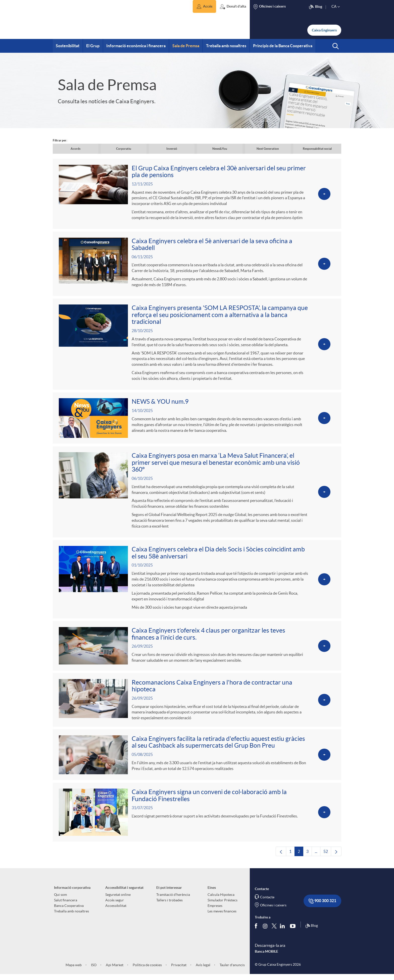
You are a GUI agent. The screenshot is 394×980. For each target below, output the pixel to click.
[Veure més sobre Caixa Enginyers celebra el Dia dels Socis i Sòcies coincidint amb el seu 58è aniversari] (197, 582)
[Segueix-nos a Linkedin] (283, 931)
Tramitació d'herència (173, 900)
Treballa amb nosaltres (71, 917)
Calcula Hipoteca (221, 900)
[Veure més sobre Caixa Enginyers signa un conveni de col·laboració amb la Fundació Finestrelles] (197, 817)
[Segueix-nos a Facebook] (257, 931)
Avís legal (203, 970)
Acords (76, 149)
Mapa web (74, 970)
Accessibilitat (116, 911)
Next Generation (268, 149)
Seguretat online (118, 900)
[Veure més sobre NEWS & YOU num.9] (197, 420)
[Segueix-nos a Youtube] (294, 931)
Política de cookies (147, 970)
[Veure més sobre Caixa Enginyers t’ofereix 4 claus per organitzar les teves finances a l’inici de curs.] (197, 650)
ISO (93, 970)
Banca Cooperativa (69, 911)
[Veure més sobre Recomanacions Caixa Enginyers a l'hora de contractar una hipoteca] (197, 704)
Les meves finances (222, 917)
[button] (204, 6)
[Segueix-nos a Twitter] (274, 931)
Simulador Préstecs (223, 906)
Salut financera (66, 906)
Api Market (114, 970)
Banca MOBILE (266, 957)
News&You (220, 149)
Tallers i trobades (169, 906)
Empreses (215, 911)
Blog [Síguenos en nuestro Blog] (312, 931)
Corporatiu (124, 149)
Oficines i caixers (273, 911)
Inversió (172, 149)
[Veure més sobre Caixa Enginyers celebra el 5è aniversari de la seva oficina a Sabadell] (197, 265)
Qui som (60, 900)
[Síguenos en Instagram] (265, 931)
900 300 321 (322, 907)
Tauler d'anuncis (232, 970)
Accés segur (115, 906)
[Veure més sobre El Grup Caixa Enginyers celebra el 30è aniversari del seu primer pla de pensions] (197, 194)
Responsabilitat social (317, 149)
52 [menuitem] (327, 858)
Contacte (267, 903)
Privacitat (178, 970)
